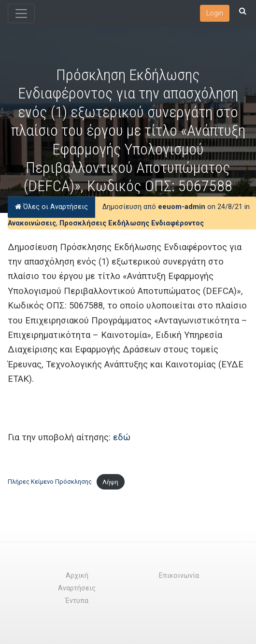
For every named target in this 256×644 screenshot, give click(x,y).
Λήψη (110, 482)
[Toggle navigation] (21, 14)
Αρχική (77, 576)
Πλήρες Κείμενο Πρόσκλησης (50, 482)
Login (215, 13)
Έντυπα (77, 601)
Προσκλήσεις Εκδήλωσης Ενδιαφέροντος (132, 223)
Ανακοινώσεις (32, 223)
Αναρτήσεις (77, 588)
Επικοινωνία (179, 576)
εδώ (122, 437)
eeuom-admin (182, 207)
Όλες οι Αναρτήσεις (51, 207)
